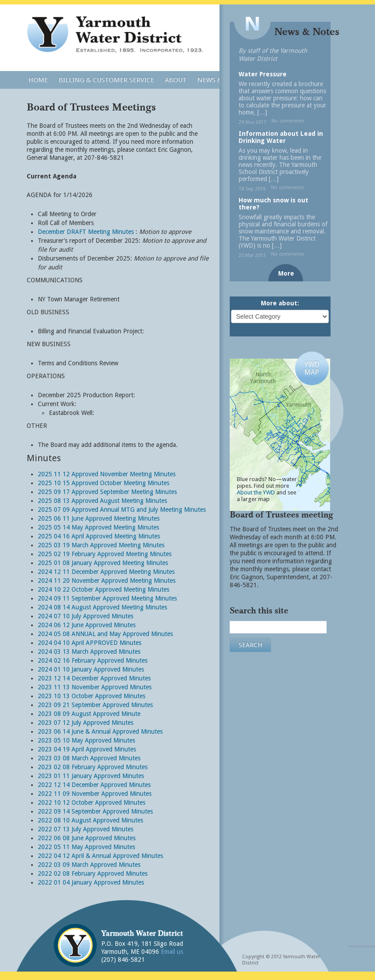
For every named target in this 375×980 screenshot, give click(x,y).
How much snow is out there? (273, 204)
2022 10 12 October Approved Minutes (92, 802)
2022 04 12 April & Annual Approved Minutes (100, 856)
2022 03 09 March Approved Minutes (89, 865)
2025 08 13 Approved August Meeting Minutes (102, 501)
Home (38, 80)
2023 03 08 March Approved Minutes (89, 758)
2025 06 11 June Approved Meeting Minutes (99, 518)
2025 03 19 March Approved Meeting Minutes (101, 545)
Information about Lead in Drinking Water (281, 137)
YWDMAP (312, 368)
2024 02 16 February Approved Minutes (93, 660)
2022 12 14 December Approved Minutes (94, 785)
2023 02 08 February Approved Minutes (93, 767)
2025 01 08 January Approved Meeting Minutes (103, 563)
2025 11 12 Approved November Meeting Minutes (107, 474)
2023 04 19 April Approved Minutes (87, 749)
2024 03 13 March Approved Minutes (89, 652)
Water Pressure (263, 74)
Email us (172, 952)
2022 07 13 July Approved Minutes (86, 829)
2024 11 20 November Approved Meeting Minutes (107, 581)
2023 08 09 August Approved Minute (89, 714)
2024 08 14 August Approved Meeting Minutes (102, 607)
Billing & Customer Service (106, 80)
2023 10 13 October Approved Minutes (92, 696)
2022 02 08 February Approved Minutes (93, 873)
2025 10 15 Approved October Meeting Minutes (104, 483)
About (176, 80)
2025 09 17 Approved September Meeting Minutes (107, 492)
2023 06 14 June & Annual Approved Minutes (100, 731)
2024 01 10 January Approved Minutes (91, 669)
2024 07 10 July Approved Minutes (86, 616)
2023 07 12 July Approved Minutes (86, 723)
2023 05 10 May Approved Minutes (86, 740)
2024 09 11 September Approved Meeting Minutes (107, 598)
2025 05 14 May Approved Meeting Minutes (98, 527)
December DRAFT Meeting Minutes (86, 232)
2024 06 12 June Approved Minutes (87, 625)
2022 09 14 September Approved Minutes (95, 811)
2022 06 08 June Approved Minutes (87, 838)
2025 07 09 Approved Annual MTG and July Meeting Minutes (122, 510)
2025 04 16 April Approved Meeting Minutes (99, 536)
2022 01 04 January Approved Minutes (91, 882)
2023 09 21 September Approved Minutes (95, 705)
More (286, 273)
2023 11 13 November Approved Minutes (95, 687)
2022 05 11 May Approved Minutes (86, 847)
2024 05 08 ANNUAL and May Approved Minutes (105, 634)
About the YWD (256, 492)
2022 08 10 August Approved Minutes (90, 820)
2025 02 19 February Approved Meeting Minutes (105, 554)
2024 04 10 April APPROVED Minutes (90, 643)
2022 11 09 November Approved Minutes (95, 794)
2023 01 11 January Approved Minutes (91, 776)
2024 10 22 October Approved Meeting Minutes (104, 589)
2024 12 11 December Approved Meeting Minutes (106, 572)
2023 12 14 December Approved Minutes (94, 678)
